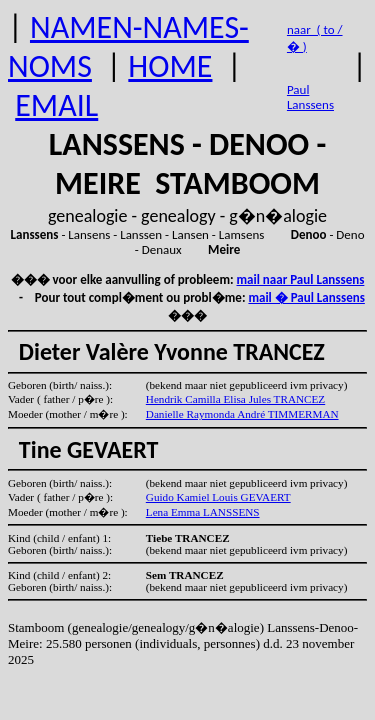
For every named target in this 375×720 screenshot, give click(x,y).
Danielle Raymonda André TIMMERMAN (242, 414)
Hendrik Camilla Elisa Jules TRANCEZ (235, 399)
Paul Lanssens (310, 97)
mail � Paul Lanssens (306, 297)
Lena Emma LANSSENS (203, 512)
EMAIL (56, 105)
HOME (170, 66)
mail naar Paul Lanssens (301, 279)
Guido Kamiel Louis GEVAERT (218, 497)
